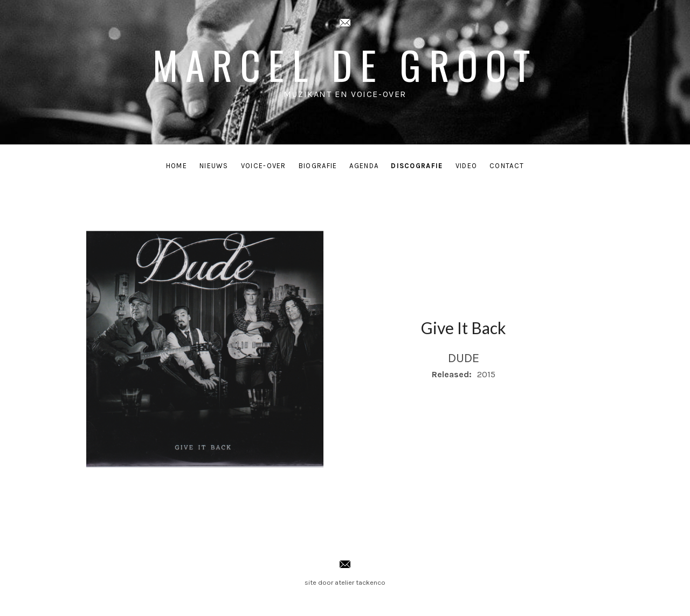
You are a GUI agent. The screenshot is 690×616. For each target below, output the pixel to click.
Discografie (417, 166)
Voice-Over (264, 166)
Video (467, 166)
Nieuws (214, 166)
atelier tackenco (360, 582)
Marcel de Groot (345, 64)
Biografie (318, 166)
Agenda (364, 166)
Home (177, 166)
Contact (507, 166)
